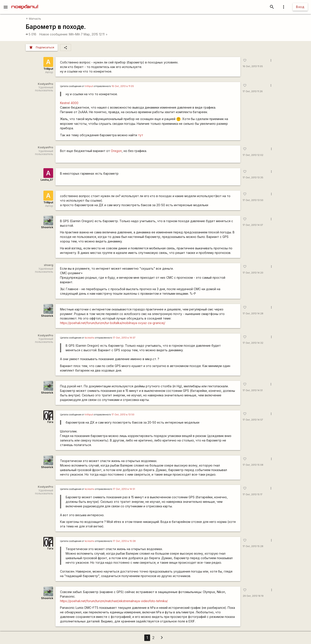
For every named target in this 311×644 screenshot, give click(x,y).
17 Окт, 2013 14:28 (253, 314)
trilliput (89, 86)
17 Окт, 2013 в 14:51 (124, 489)
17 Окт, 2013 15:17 (253, 494)
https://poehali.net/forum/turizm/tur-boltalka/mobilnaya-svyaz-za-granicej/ (113, 323)
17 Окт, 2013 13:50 (253, 200)
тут (141, 135)
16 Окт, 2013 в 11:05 (123, 86)
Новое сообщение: (54, 34)
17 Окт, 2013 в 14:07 (124, 338)
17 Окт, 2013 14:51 (253, 390)
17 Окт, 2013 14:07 (253, 225)
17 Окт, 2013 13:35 (253, 178)
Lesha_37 (47, 180)
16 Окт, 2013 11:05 (253, 66)
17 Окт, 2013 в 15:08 (124, 541)
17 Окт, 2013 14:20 (253, 273)
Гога (50, 422)
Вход (300, 7)
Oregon (116, 151)
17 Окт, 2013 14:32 (253, 343)
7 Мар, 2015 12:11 (94, 34)
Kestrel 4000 (69, 103)
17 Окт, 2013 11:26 (253, 91)
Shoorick (47, 227)
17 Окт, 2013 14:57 (253, 420)
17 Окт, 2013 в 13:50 (123, 415)
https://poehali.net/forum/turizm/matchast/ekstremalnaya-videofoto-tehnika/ (114, 601)
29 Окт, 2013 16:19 (253, 596)
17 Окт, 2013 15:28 (253, 546)
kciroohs (90, 338)
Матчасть (33, 19)
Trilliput (48, 69)
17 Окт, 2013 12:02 (253, 155)
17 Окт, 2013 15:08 (253, 465)
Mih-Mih (75, 34)
